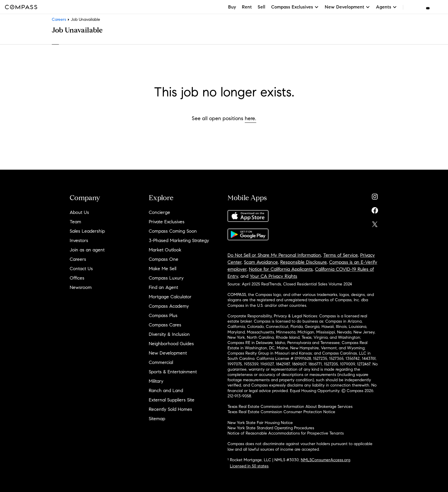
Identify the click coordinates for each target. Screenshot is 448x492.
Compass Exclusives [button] (295, 7)
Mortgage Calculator (170, 297)
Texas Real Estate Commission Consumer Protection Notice (281, 412)
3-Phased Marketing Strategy (179, 240)
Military (156, 381)
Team (75, 222)
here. (250, 118)
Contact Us (81, 269)
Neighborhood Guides (171, 344)
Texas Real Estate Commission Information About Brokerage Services (290, 407)
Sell (261, 7)
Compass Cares (165, 325)
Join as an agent (87, 250)
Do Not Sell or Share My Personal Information (274, 255)
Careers (59, 19)
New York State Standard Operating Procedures (271, 428)
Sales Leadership (87, 231)
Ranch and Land (166, 390)
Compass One (164, 259)
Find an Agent (163, 287)
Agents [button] (387, 7)
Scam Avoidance (261, 262)
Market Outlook (165, 250)
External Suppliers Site (172, 400)
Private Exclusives (167, 222)
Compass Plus (163, 315)
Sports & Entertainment (173, 372)
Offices (77, 278)
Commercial (161, 362)
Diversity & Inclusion (169, 334)
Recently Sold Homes (170, 409)
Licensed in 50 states (249, 466)
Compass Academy (169, 306)
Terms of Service (341, 255)
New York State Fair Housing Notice (260, 423)
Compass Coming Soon (173, 231)
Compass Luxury (166, 278)
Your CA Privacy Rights (273, 276)
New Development (168, 353)
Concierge (159, 212)
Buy (232, 7)
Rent (247, 7)
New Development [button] (347, 7)
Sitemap (157, 419)
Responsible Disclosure (303, 262)
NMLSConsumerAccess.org (325, 460)
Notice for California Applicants (281, 269)
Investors (79, 240)
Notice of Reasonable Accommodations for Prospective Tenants (286, 433)
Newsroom (81, 287)
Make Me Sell (163, 269)
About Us (79, 212)
